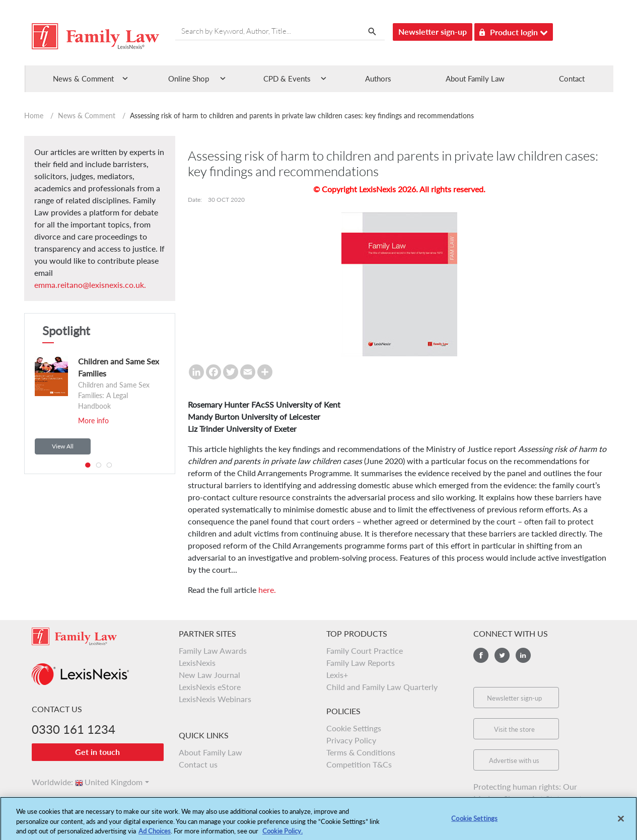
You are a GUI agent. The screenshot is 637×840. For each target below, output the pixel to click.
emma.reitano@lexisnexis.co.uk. (90, 285)
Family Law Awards (213, 651)
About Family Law (475, 79)
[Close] (621, 821)
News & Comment (87, 116)
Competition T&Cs (359, 764)
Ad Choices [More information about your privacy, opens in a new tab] (155, 834)
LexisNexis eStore (210, 687)
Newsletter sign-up (433, 31)
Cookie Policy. (282, 834)
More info (93, 421)
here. (267, 590)
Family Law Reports (361, 663)
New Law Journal (209, 675)
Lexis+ (337, 675)
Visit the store (514, 729)
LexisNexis (197, 663)
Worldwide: (48, 782)
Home (34, 116)
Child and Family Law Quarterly (382, 687)
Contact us (198, 764)
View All (63, 446)
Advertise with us (514, 760)
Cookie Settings (354, 728)
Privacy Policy (351, 740)
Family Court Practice (365, 651)
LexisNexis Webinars (215, 699)
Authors (378, 79)
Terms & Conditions (361, 752)
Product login (514, 30)
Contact (572, 79)
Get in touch (97, 752)
